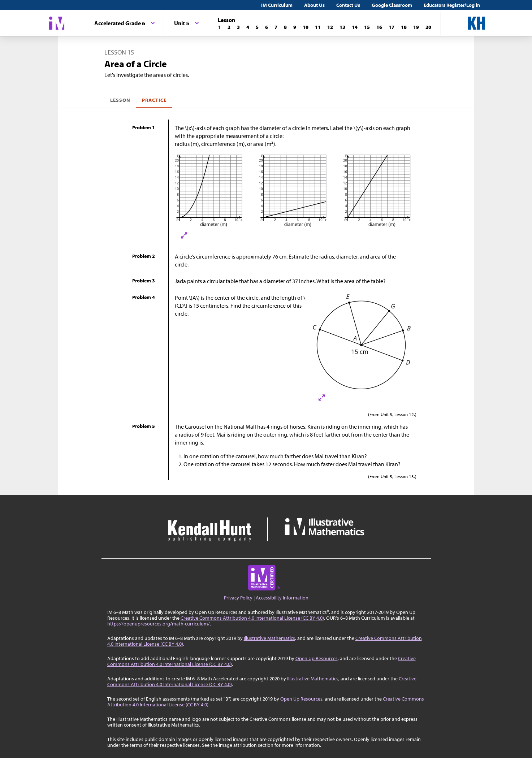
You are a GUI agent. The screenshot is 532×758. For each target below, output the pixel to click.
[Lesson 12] (330, 27)
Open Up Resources (317, 658)
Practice (154, 100)
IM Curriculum (277, 5)
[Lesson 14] (355, 27)
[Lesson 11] (318, 27)
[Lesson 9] (295, 27)
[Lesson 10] (306, 27)
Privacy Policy (238, 598)
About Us (314, 5)
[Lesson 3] (238, 27)
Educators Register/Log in (452, 5)
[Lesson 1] (220, 27)
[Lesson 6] (267, 27)
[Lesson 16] (379, 27)
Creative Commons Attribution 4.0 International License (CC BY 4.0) (252, 618)
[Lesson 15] (367, 27)
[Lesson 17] (392, 27)
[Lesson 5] (257, 27)
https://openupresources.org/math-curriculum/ (159, 624)
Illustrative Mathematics (269, 638)
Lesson (120, 100)
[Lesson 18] (404, 27)
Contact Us (348, 5)
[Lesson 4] (248, 27)
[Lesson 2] (229, 27)
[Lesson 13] (342, 27)
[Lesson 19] (416, 27)
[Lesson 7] (276, 27)
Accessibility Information (282, 598)
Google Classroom (392, 5)
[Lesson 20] (428, 27)
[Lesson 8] (285, 27)
